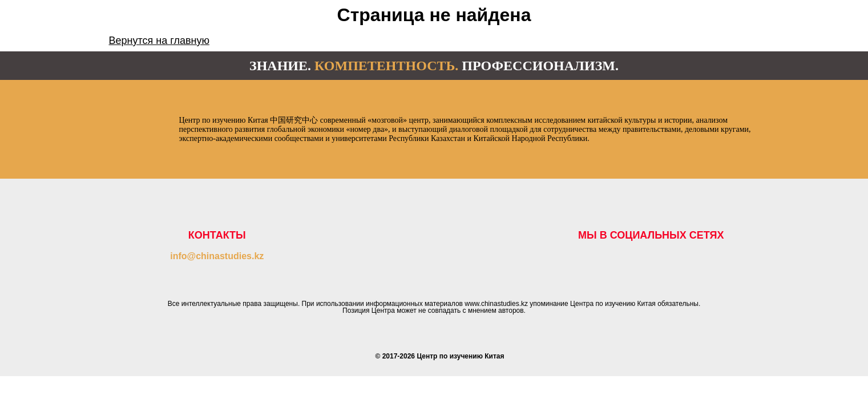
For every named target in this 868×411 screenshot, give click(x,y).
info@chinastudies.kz (217, 256)
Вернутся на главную (159, 41)
